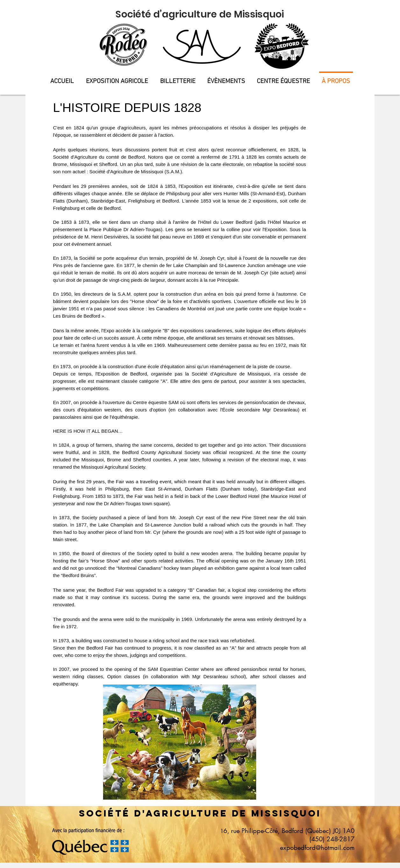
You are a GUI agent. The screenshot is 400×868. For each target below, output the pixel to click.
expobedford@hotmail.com (317, 848)
